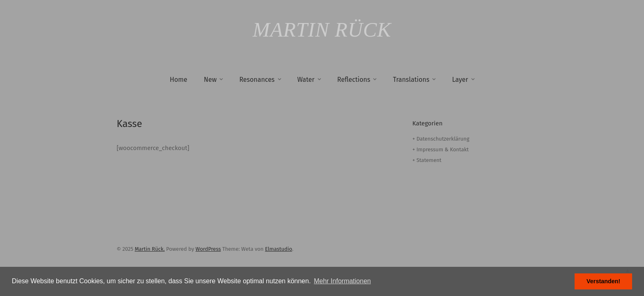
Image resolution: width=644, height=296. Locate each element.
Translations (411, 80)
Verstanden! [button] (603, 281)
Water (306, 80)
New (210, 80)
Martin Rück (322, 30)
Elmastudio (278, 249)
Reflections (354, 80)
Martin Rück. (150, 249)
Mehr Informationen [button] (342, 281)
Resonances (257, 80)
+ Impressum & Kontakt (440, 149)
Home (178, 80)
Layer (460, 80)
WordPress (208, 249)
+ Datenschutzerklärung (441, 139)
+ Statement (427, 160)
